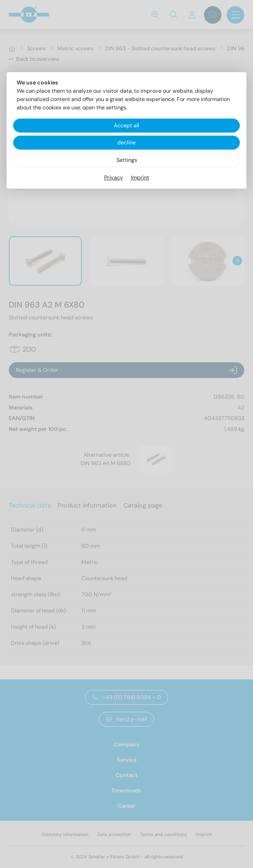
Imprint (140, 178)
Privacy (114, 178)
